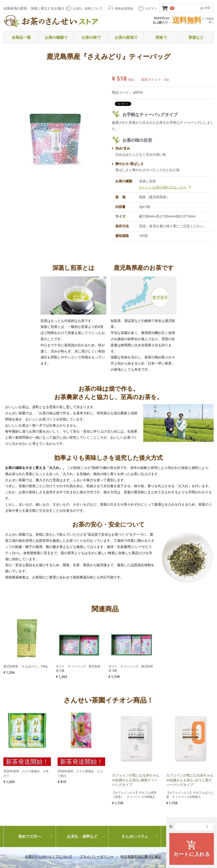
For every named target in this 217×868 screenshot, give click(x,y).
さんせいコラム (140, 836)
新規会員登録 (120, 8)
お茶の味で (91, 37)
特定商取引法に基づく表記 (141, 857)
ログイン (148, 8)
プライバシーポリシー (97, 857)
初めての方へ (36, 836)
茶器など (196, 37)
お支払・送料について (84, 8)
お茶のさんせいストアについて (49, 857)
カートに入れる (192, 849)
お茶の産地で (126, 37)
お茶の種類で (56, 37)
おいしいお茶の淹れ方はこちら (165, 187)
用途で (161, 37)
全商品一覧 (21, 37)
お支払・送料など (86, 836)
